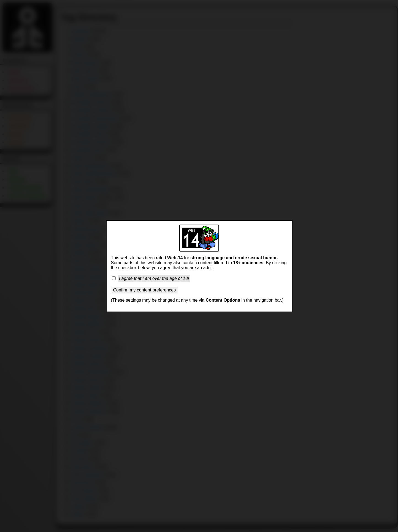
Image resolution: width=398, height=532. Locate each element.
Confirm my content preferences (145, 290)
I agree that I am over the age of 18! (154, 278)
